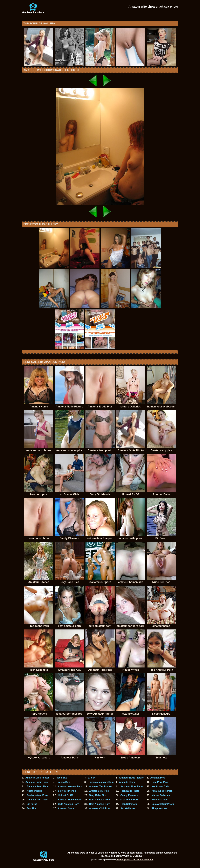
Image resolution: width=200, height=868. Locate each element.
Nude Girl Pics (160, 800)
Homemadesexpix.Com (101, 782)
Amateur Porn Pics (37, 800)
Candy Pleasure (129, 795)
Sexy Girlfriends (67, 791)
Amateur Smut (66, 808)
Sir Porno (32, 804)
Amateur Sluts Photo (132, 786)
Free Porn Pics (160, 782)
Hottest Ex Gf (65, 795)
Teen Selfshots (129, 804)
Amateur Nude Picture (131, 778)
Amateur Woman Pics (70, 786)
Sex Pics (32, 808)
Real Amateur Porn (37, 795)
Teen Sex (62, 778)
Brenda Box (63, 782)
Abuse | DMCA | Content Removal (135, 860)
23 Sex (92, 778)
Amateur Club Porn (100, 808)
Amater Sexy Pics (99, 791)
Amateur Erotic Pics (36, 782)
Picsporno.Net (159, 808)
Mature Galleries (161, 795)
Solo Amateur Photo (163, 804)
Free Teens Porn (129, 800)
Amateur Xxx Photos (101, 786)
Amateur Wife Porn (162, 791)
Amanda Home (127, 782)
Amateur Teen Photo (38, 786)
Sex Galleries (128, 808)
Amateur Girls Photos (37, 778)
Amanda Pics (158, 778)
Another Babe (34, 791)
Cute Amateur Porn (68, 804)
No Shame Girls (160, 786)
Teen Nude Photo (130, 791)
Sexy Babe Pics (98, 795)
